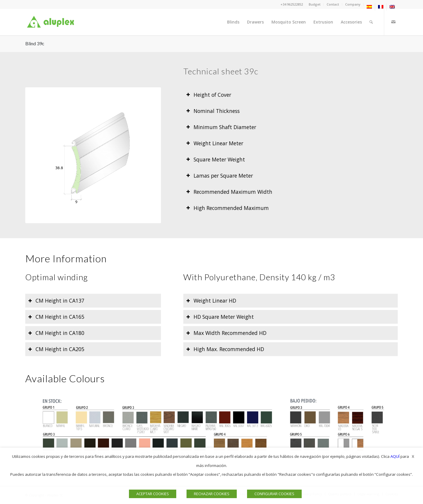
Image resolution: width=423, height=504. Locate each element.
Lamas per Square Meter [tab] (220, 176)
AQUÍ (395, 456)
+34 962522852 (292, 4)
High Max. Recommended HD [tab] (225, 349)
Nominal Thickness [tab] (213, 111)
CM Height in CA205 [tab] (56, 349)
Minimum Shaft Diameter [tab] (221, 127)
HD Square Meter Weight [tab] (220, 317)
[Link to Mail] (393, 22)
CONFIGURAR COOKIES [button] (274, 494)
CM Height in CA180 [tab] (56, 333)
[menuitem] (315, 4)
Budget (315, 4)
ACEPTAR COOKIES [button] (153, 494)
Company (353, 4)
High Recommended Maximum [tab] (228, 208)
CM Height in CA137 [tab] (56, 301)
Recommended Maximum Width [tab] (229, 192)
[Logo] (52, 22)
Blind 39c (35, 43)
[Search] (371, 22)
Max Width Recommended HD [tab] (226, 333)
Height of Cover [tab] (209, 95)
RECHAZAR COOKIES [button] (212, 494)
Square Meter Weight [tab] (216, 159)
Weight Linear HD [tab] (211, 301)
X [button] (413, 456)
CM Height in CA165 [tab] (56, 317)
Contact (333, 4)
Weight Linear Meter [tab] (215, 143)
